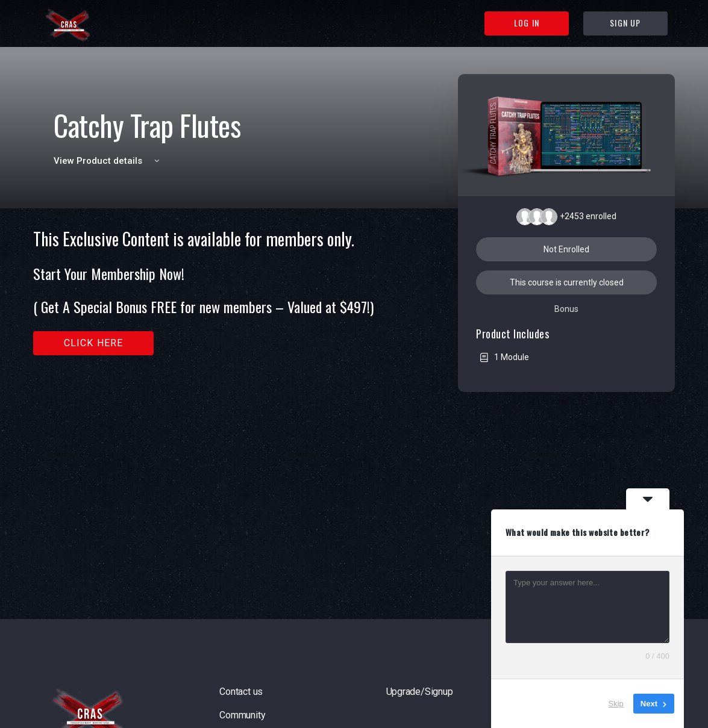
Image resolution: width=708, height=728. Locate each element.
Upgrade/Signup (420, 692)
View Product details (108, 161)
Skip (616, 704)
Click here (94, 343)
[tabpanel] (216, 292)
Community (242, 715)
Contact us (241, 692)
